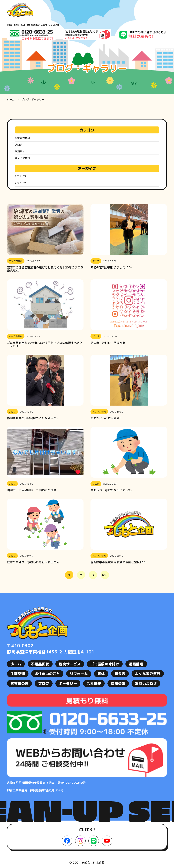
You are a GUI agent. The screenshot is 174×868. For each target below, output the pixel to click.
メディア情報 (22, 158)
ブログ (19, 145)
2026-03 (20, 176)
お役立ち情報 (22, 138)
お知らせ (20, 151)
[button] (163, 7)
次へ (105, 575)
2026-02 (20, 183)
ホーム (11, 99)
